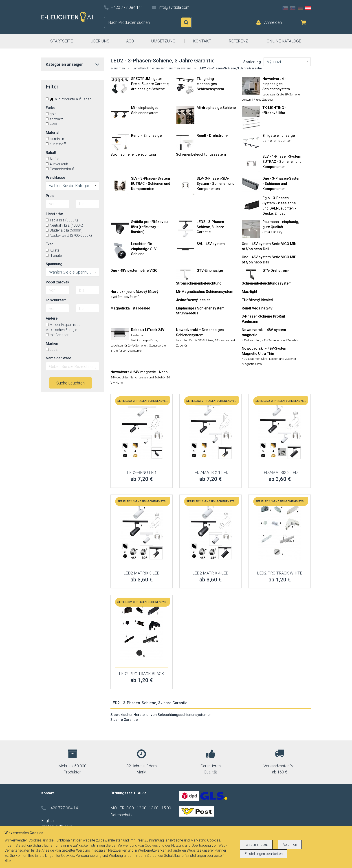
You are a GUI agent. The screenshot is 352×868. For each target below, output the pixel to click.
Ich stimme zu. (256, 845)
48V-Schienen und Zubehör (280, 340)
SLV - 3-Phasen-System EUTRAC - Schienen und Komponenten (151, 184)
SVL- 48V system (211, 244)
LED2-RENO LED (142, 472)
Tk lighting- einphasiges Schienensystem (210, 84)
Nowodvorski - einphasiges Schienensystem (276, 84)
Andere (52, 318)
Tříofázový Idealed (257, 300)
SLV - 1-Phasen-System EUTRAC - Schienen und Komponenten (282, 162)
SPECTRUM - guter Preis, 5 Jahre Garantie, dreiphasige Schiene (150, 84)
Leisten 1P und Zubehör (258, 99)
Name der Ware (58, 358)
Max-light (250, 292)
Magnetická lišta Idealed (130, 308)
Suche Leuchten (70, 383)
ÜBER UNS (100, 41)
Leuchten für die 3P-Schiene (195, 340)
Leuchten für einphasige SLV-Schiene (144, 249)
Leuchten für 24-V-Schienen (129, 345)
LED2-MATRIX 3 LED (142, 573)
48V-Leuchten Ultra (255, 359)
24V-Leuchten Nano (124, 377)
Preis (50, 196)
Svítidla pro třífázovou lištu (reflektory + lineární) (149, 227)
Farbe (51, 108)
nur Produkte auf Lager (68, 99)
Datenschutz (121, 815)
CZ (285, 8)
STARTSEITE (62, 41)
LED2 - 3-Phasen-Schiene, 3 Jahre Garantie (211, 227)
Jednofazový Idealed (193, 300)
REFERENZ (238, 41)
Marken (52, 343)
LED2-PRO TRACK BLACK (142, 674)
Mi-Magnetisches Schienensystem (205, 292)
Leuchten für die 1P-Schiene (281, 94)
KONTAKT (202, 41)
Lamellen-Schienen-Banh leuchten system (162, 68)
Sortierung (252, 62)
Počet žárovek (57, 282)
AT (308, 8)
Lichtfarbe (54, 214)
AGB (130, 41)
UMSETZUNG (163, 41)
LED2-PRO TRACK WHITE (280, 573)
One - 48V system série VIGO (134, 271)
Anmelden (273, 22)
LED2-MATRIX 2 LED (280, 472)
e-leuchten (118, 68)
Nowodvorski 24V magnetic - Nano (139, 372)
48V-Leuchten (251, 340)
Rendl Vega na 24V (257, 308)
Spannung (54, 264)
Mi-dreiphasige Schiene (216, 108)
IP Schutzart (56, 300)
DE (300, 8)
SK (293, 8)
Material (53, 133)
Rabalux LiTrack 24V (148, 330)
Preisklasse (55, 178)
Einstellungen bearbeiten (264, 854)
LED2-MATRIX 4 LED (210, 573)
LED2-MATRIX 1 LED (210, 472)
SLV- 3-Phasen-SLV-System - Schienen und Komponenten (216, 184)
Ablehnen (290, 845)
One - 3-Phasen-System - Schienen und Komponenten (282, 184)
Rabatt (51, 153)
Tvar (49, 244)
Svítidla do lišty (272, 232)
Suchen (186, 22)
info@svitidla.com (174, 7)
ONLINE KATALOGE (284, 41)
